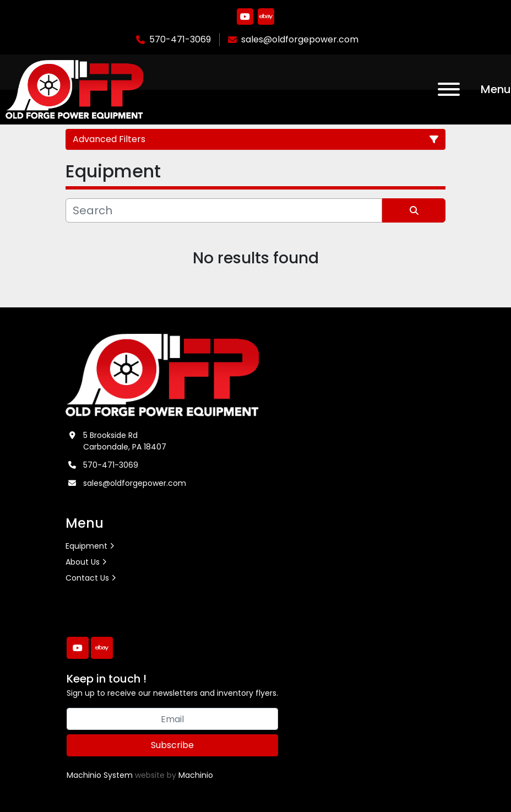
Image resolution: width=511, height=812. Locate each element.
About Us (83, 562)
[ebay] (266, 17)
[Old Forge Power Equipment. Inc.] (162, 375)
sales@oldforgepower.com (300, 39)
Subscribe (172, 745)
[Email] (172, 719)
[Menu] (449, 89)
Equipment (86, 546)
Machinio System (100, 775)
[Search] (224, 210)
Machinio (196, 775)
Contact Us (87, 578)
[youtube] (245, 17)
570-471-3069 (180, 39)
